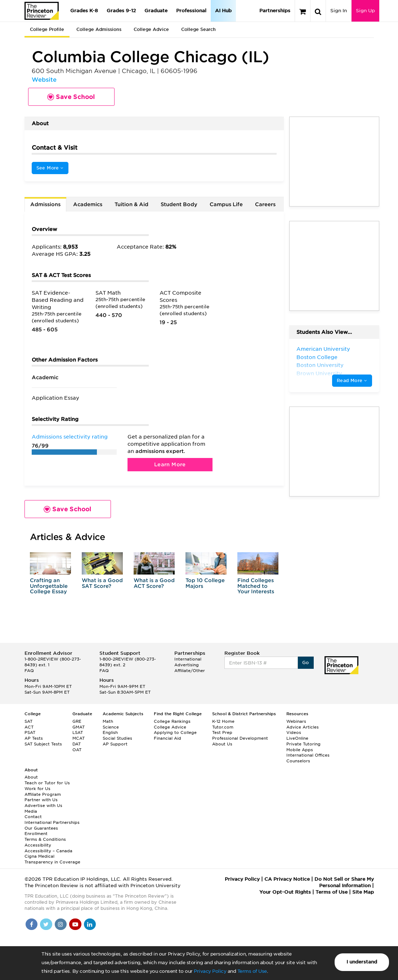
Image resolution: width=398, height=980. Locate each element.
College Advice (151, 29)
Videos (294, 732)
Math (108, 721)
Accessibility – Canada (48, 851)
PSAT (30, 732)
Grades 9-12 (121, 11)
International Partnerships (52, 822)
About (31, 777)
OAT (77, 750)
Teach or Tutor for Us (47, 783)
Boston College (317, 357)
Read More (352, 380)
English (110, 732)
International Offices (308, 755)
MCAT (79, 738)
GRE (77, 721)
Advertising (187, 665)
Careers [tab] (265, 204)
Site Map (363, 892)
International (188, 659)
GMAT (79, 727)
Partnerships (275, 11)
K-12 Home (223, 721)
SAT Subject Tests (43, 744)
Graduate (156, 11)
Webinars (296, 721)
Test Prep (222, 732)
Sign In (339, 11)
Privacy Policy (210, 971)
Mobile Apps (300, 750)
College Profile (47, 29)
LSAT (78, 732)
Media (31, 811)
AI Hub (223, 11)
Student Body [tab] (179, 204)
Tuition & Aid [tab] (131, 204)
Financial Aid (167, 738)
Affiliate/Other (190, 671)
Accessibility (38, 845)
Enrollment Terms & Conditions (45, 836)
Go (306, 663)
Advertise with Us (43, 806)
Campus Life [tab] (226, 204)
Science (111, 727)
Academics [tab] (88, 204)
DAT (77, 744)
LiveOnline (297, 738)
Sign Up (365, 11)
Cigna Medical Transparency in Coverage (52, 859)
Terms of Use (252, 971)
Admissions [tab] (45, 204)
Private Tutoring (303, 744)
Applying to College (175, 732)
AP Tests (34, 738)
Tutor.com (223, 727)
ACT (29, 727)
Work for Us (37, 789)
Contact (33, 817)
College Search (198, 29)
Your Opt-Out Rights (285, 892)
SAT (28, 721)
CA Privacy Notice (287, 879)
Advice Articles (303, 727)
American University (323, 349)
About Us (222, 744)
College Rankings (172, 721)
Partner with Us (41, 800)
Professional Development (240, 738)
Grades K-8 (84, 11)
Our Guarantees (41, 828)
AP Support (115, 744)
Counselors (298, 761)
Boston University (320, 365)
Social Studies (117, 738)
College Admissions (99, 29)
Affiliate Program (43, 794)
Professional (191, 11)
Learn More (170, 464)
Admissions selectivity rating (70, 437)
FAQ (29, 671)
